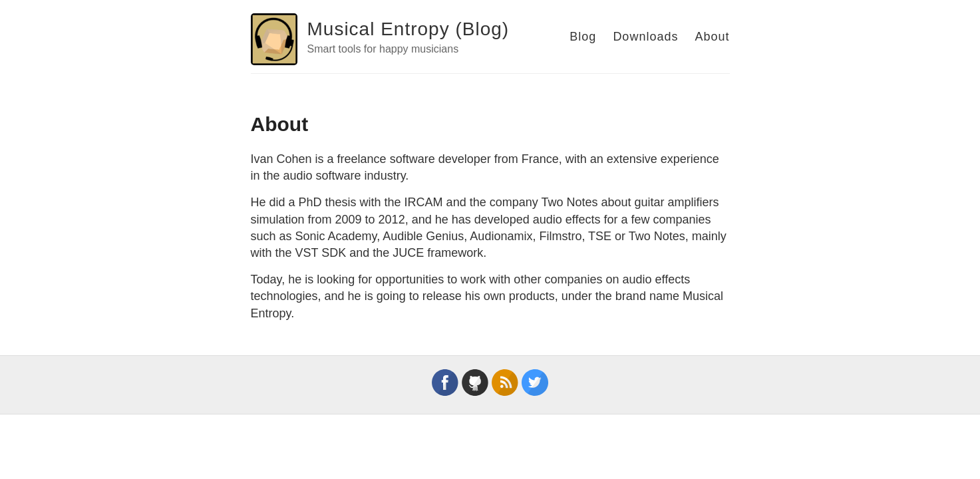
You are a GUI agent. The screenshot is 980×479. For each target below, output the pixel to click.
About (712, 37)
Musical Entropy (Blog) (408, 29)
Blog (583, 37)
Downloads (645, 37)
